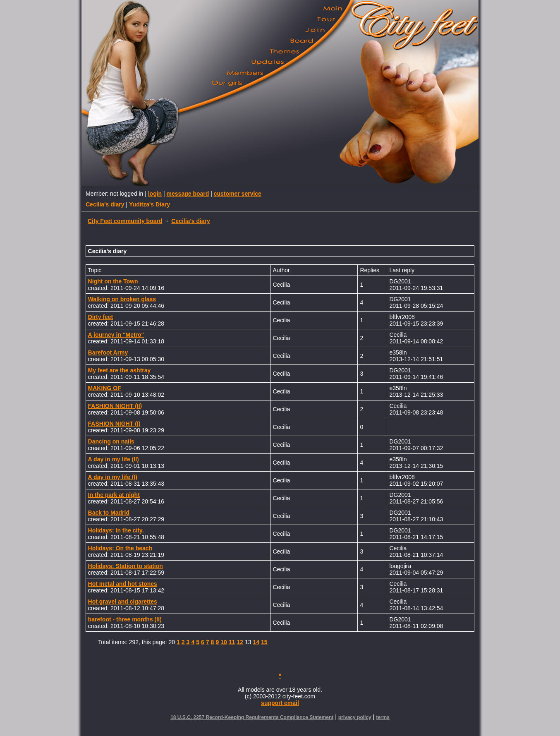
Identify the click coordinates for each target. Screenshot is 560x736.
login (155, 194)
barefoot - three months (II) (125, 619)
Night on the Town (113, 281)
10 (224, 642)
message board (188, 194)
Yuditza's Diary (150, 204)
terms (383, 717)
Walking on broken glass (122, 299)
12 (240, 642)
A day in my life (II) (114, 459)
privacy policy (355, 717)
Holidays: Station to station (126, 566)
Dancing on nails (111, 441)
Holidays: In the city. (116, 530)
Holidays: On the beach (120, 548)
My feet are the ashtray (120, 370)
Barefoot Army (108, 352)
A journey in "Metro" (116, 335)
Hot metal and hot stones (123, 584)
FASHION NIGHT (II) (115, 406)
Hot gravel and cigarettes (123, 602)
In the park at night (114, 495)
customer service (238, 194)
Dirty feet (101, 317)
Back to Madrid (109, 513)
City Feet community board (125, 221)
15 (264, 642)
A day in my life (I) (113, 477)
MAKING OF (105, 388)
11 (232, 642)
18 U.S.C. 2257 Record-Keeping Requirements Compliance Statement (252, 717)
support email (280, 703)
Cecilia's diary (105, 204)
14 (256, 642)
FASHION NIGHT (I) (114, 424)
